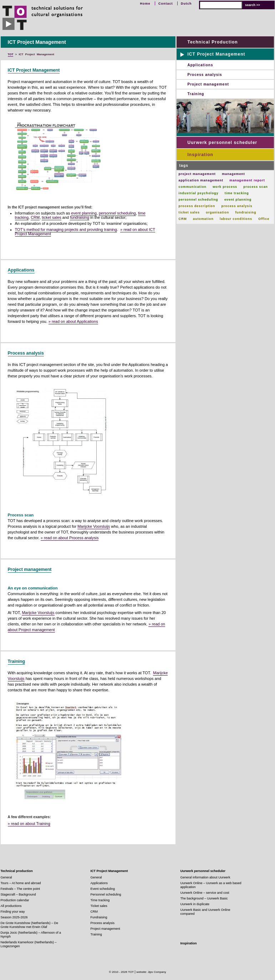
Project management (30, 569)
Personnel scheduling (106, 894)
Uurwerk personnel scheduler (223, 143)
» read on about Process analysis (70, 538)
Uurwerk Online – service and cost (205, 893)
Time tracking (100, 900)
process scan (255, 187)
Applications (21, 270)
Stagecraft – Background (18, 894)
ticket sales (51, 217)
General (6, 877)
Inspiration (200, 155)
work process (225, 187)
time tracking (237, 193)
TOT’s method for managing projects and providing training (66, 229)
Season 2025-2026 (14, 917)
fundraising (80, 217)
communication (193, 187)
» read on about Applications (73, 321)
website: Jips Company (151, 972)
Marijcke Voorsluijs (94, 526)
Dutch (186, 4)
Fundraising (99, 917)
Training (17, 661)
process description (197, 206)
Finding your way (13, 912)
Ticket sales (99, 906)
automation (203, 219)
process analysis (237, 206)
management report (247, 180)
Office (264, 219)
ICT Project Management (34, 70)
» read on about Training (29, 824)
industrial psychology (199, 193)
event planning (84, 213)
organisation (217, 212)
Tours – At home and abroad (21, 883)
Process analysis (26, 353)
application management (201, 180)
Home (145, 4)
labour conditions (236, 219)
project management (197, 174)
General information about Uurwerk (205, 877)
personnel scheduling (117, 213)
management (233, 174)
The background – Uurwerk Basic (204, 898)
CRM (35, 217)
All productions (11, 906)
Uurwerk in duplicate (195, 904)
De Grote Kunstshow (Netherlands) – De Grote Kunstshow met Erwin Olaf (30, 925)
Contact (166, 4)
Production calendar (15, 900)
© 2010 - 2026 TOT (121, 972)
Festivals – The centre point (20, 889)
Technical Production (213, 42)
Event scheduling (103, 889)
